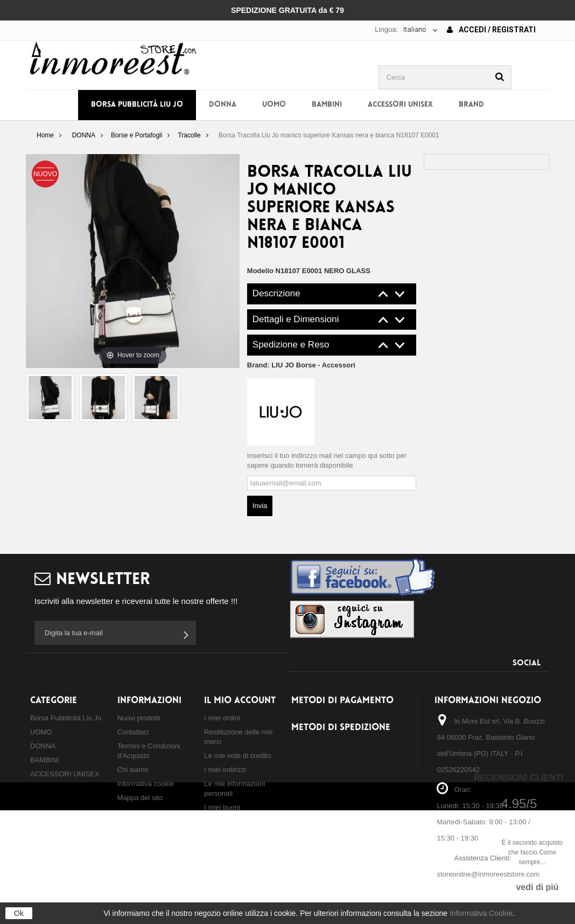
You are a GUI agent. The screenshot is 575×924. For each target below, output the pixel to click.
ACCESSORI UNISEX (400, 105)
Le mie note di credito (237, 756)
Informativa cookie (146, 784)
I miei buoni (222, 807)
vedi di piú (537, 887)
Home (45, 135)
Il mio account (240, 701)
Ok (19, 913)
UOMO (274, 105)
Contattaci (133, 732)
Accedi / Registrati (491, 30)
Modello (260, 271)
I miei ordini (222, 718)
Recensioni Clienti (518, 778)
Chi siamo (133, 770)
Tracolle (189, 135)
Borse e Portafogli (136, 135)
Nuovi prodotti (139, 718)
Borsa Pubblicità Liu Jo (137, 105)
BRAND (471, 105)
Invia (260, 506)
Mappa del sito (140, 798)
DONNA (223, 105)
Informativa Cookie (481, 913)
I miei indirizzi (225, 770)
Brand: (301, 365)
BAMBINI (327, 105)
